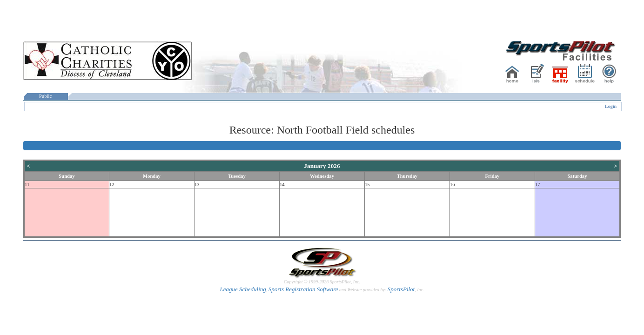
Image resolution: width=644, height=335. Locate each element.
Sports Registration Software (303, 289)
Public (46, 96)
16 (453, 184)
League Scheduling (243, 289)
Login (611, 106)
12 (112, 184)
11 (27, 184)
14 (282, 184)
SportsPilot (401, 289)
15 (367, 184)
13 (197, 184)
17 (538, 184)
